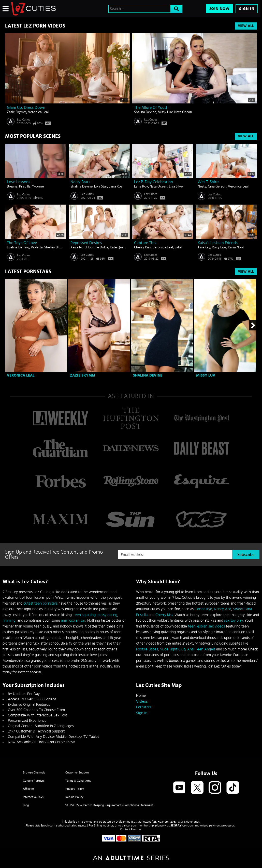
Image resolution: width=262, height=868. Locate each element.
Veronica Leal (38, 112)
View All (246, 26)
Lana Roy (116, 186)
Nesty (202, 186)
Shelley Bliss (53, 247)
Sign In (247, 9)
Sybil (178, 247)
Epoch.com (48, 825)
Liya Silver (176, 186)
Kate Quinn (118, 247)
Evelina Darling (18, 247)
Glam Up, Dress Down (26, 108)
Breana (12, 186)
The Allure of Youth (151, 108)
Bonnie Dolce (98, 247)
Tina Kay (204, 247)
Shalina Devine (145, 112)
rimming (9, 620)
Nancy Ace (223, 609)
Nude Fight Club (173, 649)
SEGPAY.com (179, 825)
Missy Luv (165, 112)
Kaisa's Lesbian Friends (218, 243)
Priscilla (25, 186)
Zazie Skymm (17, 112)
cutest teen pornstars (40, 603)
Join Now (220, 9)
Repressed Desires (86, 243)
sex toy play (234, 620)
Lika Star (101, 186)
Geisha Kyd (203, 609)
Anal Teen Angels (201, 649)
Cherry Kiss (142, 247)
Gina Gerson (217, 186)
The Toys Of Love (22, 243)
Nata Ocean (183, 112)
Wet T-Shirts (209, 182)
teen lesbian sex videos (206, 626)
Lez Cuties (24, 119)
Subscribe (246, 555)
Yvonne (38, 186)
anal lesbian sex (73, 620)
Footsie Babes (147, 649)
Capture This (145, 243)
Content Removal (131, 829)
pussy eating (107, 615)
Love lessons (19, 182)
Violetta (37, 247)
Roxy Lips (219, 247)
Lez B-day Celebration (154, 182)
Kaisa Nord (79, 247)
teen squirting (85, 615)
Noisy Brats (80, 182)
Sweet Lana (242, 609)
